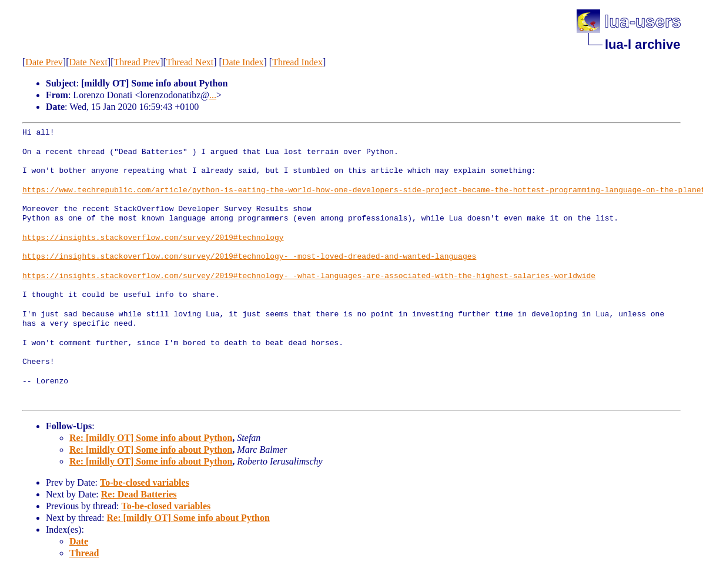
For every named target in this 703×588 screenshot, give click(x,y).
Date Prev (44, 62)
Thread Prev (137, 62)
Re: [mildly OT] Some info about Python (151, 438)
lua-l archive (642, 44)
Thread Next (190, 62)
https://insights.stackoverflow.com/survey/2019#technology (153, 238)
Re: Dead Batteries (139, 494)
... (213, 95)
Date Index (243, 62)
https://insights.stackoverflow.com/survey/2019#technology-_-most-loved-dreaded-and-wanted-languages (249, 257)
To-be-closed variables (145, 482)
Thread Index (297, 62)
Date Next (88, 62)
